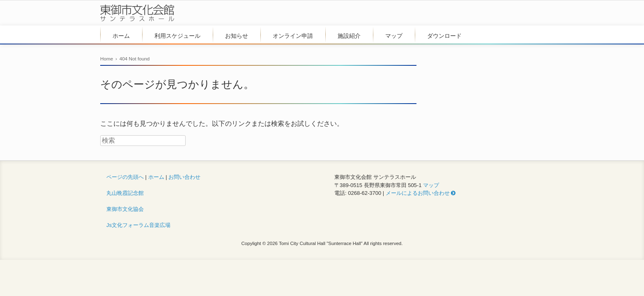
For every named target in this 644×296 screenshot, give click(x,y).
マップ (394, 36)
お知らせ (237, 36)
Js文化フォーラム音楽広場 (138, 225)
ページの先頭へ (125, 177)
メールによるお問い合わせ (421, 193)
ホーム (121, 36)
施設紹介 (349, 36)
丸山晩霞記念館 (125, 193)
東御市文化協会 (125, 209)
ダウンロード (444, 36)
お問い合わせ (184, 177)
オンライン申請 (293, 36)
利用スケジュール (177, 36)
